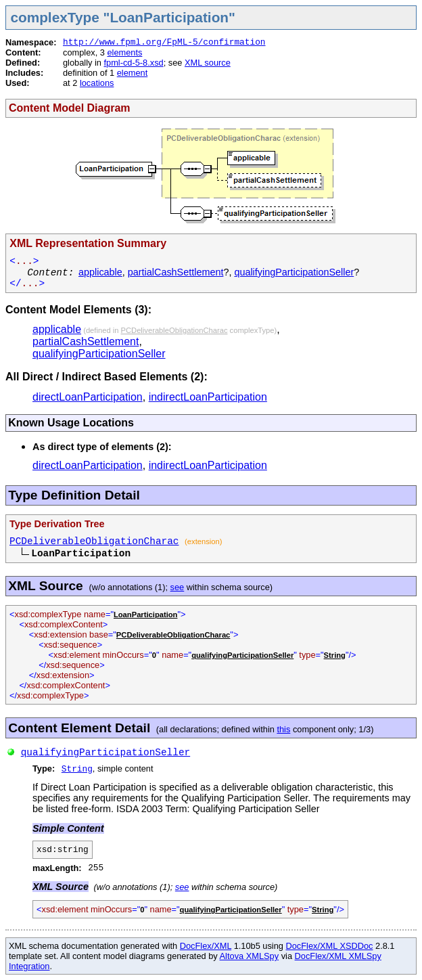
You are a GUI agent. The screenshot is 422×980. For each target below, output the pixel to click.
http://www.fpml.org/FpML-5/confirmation (164, 42)
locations (97, 83)
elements (124, 52)
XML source (208, 63)
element (133, 73)
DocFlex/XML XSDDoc (330, 946)
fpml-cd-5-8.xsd (133, 63)
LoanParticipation (145, 615)
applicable (100, 272)
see (178, 587)
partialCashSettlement (176, 272)
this (283, 729)
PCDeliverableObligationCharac (174, 330)
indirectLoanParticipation (208, 397)
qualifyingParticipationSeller (294, 272)
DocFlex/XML (206, 946)
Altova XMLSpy (250, 956)
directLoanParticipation (88, 397)
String (335, 655)
